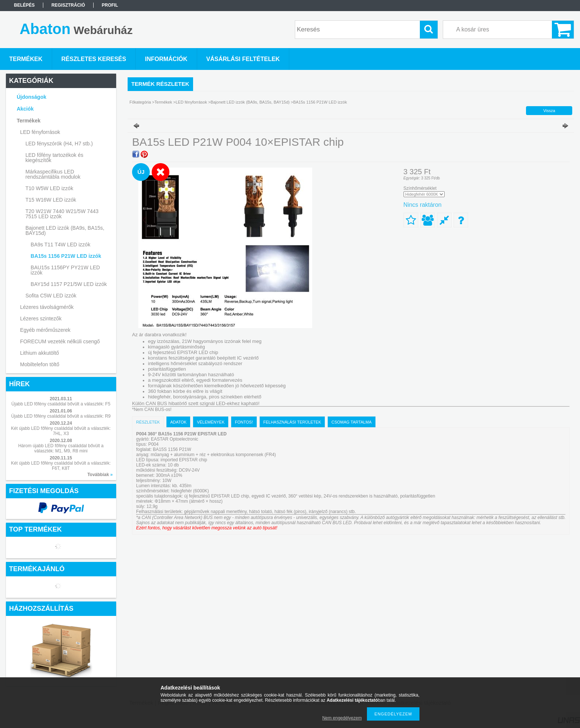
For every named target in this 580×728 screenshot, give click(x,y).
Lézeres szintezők (41, 318)
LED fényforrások (191, 102)
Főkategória (140, 102)
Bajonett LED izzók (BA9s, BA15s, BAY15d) (250, 102)
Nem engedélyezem (342, 718)
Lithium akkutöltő (39, 353)
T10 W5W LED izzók (49, 188)
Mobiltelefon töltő (40, 364)
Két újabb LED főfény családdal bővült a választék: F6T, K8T (61, 466)
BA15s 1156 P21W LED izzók (66, 256)
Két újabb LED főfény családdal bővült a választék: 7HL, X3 (61, 431)
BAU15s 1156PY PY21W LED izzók (65, 270)
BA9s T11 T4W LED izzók (60, 245)
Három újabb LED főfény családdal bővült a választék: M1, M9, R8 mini (61, 448)
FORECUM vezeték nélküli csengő (60, 341)
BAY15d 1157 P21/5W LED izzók (69, 284)
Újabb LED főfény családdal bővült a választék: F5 (61, 404)
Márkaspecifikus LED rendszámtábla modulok (53, 174)
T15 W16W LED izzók (51, 200)
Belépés (24, 5)
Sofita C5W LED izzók (51, 296)
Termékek (163, 102)
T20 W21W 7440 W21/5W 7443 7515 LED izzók (62, 214)
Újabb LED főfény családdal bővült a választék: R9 (61, 416)
